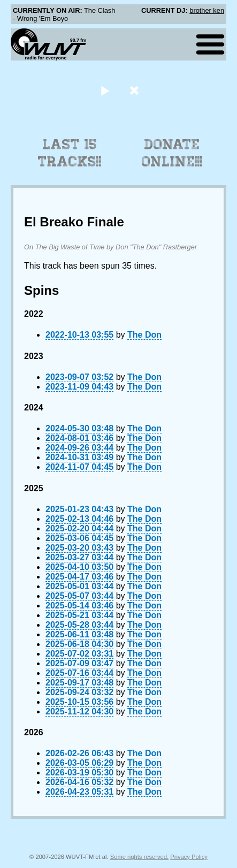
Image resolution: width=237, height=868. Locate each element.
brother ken (207, 10)
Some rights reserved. (139, 857)
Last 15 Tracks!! (70, 153)
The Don (144, 335)
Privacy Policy (189, 857)
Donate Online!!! (172, 153)
